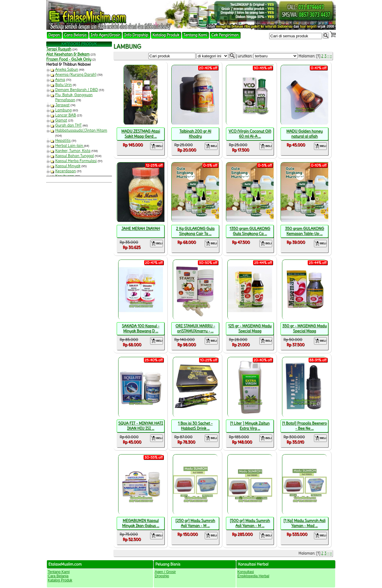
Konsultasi (245, 572)
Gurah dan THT (68, 125)
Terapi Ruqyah (59, 49)
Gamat (61, 120)
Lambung (63, 110)
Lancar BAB (66, 115)
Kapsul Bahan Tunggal (75, 156)
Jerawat (62, 105)
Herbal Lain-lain (70, 146)
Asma (60, 80)
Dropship (162, 576)
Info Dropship (136, 35)
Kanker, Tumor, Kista (73, 151)
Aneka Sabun (67, 69)
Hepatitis (63, 141)
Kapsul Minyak (68, 166)
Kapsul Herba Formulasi (76, 161)
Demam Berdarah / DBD (77, 90)
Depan (54, 35)
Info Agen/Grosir (105, 35)
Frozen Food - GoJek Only (69, 59)
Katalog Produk (166, 35)
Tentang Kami (195, 35)
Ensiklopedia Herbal (253, 576)
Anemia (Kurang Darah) (76, 75)
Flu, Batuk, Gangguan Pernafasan (74, 97)
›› (331, 56)
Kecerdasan (66, 171)
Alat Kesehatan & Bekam (68, 54)
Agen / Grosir (165, 572)
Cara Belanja (75, 35)
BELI (157, 146)
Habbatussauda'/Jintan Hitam (81, 130)
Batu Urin (64, 85)
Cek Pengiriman (225, 35)
